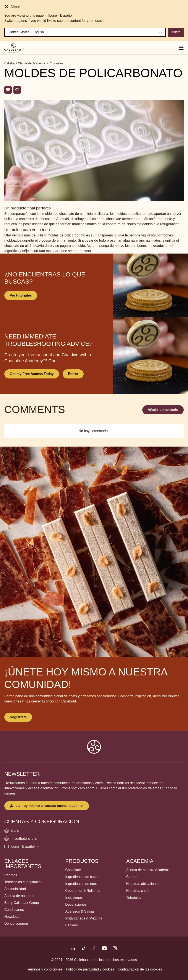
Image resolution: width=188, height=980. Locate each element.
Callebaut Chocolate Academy (25, 63)
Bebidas (71, 925)
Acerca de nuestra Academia (148, 870)
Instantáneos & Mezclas (84, 918)
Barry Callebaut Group (22, 903)
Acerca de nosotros (19, 896)
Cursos (132, 877)
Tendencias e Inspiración (23, 882)
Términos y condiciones (44, 969)
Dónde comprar (16, 923)
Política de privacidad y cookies (90, 969)
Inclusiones (74, 898)
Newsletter (13, 917)
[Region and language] (85, 32)
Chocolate (73, 870)
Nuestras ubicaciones (143, 884)
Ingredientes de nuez (81, 884)
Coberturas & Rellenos (83, 891)
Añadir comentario (163, 410)
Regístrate (18, 717)
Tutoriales (57, 63)
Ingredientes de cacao (82, 877)
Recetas (11, 875)
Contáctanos (14, 910)
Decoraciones (76, 904)
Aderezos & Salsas (80, 911)
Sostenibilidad (15, 889)
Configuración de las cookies (140, 969)
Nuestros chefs (138, 891)
